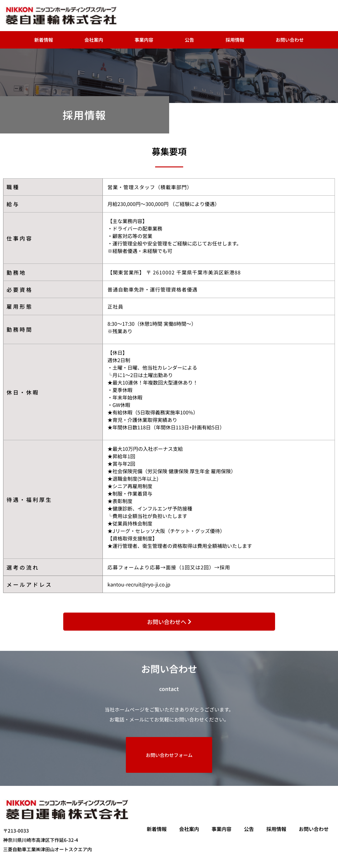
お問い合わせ (290, 40)
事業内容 (144, 40)
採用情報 (235, 40)
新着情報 (44, 40)
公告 (189, 40)
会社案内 (94, 40)
